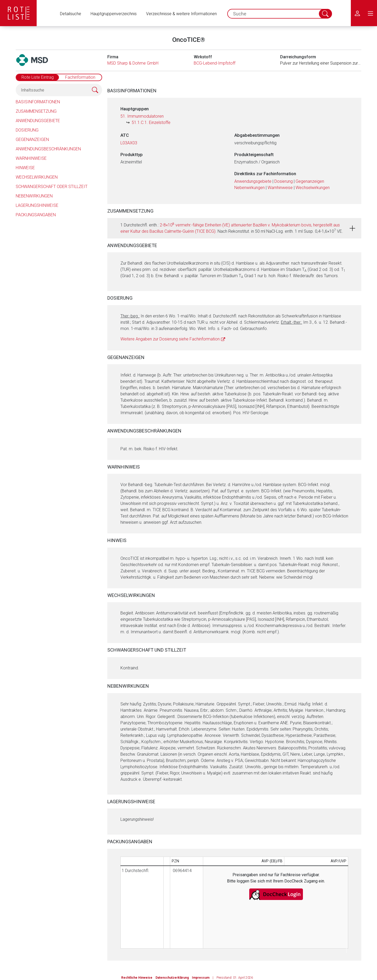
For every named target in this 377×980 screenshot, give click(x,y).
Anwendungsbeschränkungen (48, 149)
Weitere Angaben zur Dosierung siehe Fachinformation (170, 339)
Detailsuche (71, 14)
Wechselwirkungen (37, 177)
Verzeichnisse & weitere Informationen (181, 14)
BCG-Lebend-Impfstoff (215, 63)
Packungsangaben (36, 215)
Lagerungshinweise (37, 205)
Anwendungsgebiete (38, 121)
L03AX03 (129, 143)
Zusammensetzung (36, 111)
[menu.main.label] (370, 13)
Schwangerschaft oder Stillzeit (52, 187)
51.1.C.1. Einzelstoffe (151, 122)
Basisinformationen (38, 102)
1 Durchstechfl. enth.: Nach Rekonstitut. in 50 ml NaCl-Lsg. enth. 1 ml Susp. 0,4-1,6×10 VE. (232, 228)
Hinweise (25, 168)
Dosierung (27, 130)
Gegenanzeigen (32, 139)
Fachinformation (80, 77)
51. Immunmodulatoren (142, 116)
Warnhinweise (31, 158)
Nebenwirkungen (34, 196)
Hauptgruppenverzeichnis (114, 14)
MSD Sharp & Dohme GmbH (133, 63)
